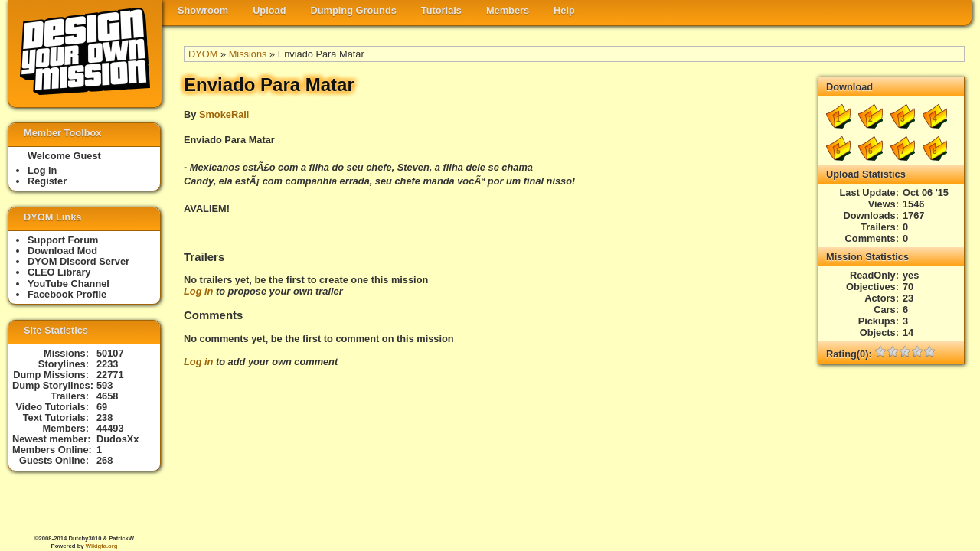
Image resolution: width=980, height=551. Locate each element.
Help (564, 10)
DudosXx (118, 439)
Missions (248, 54)
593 (105, 385)
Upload (269, 10)
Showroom (203, 10)
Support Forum (63, 240)
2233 (107, 364)
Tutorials (441, 10)
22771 (110, 375)
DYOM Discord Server (78, 261)
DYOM (203, 54)
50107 (110, 353)
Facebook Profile (67, 294)
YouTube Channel (69, 284)
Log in (198, 291)
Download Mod (62, 251)
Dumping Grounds (354, 10)
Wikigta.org (102, 546)
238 (105, 417)
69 (102, 407)
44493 (110, 428)
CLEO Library (59, 272)
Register (47, 181)
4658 (107, 396)
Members (508, 10)
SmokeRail (224, 114)
